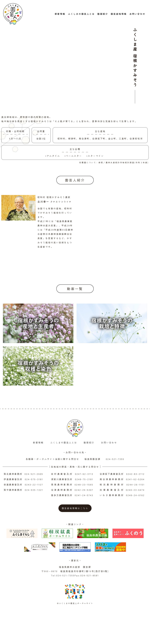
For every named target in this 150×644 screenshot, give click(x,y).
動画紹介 (103, 14)
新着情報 (60, 14)
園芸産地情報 (119, 14)
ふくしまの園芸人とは (81, 14)
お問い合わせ (137, 14)
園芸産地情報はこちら (75, 524)
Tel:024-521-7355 (63, 591)
